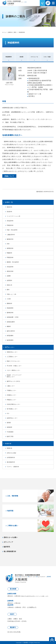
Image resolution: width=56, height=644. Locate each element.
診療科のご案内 (12, 32)
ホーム (4, 32)
